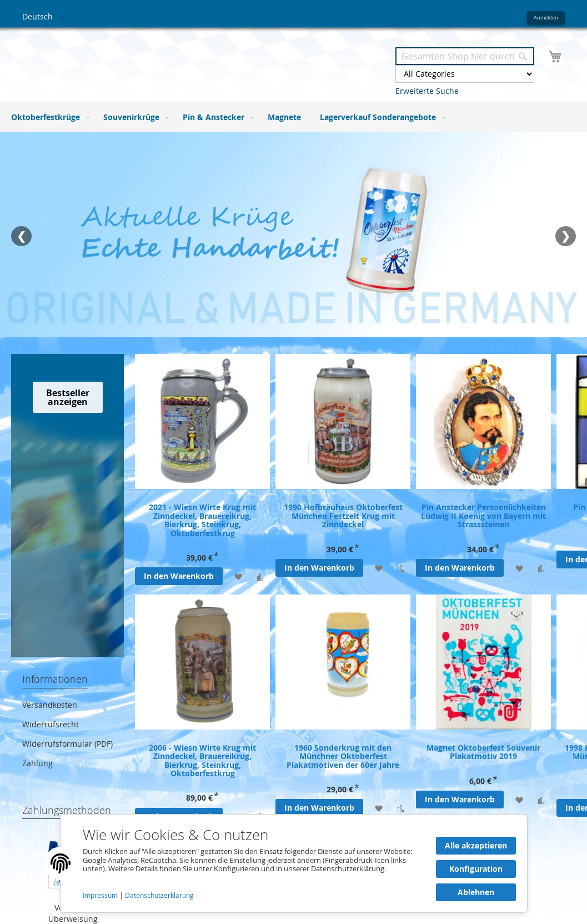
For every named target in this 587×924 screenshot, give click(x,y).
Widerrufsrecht (51, 724)
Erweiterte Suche (427, 91)
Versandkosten (50, 705)
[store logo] (158, 60)
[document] (294, 863)
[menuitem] (48, 117)
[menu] (293, 117)
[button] (45, 17)
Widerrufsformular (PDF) (67, 744)
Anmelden (546, 18)
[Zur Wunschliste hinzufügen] (238, 576)
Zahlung (37, 763)
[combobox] (465, 56)
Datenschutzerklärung (159, 895)
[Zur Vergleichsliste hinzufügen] (260, 576)
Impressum (101, 895)
